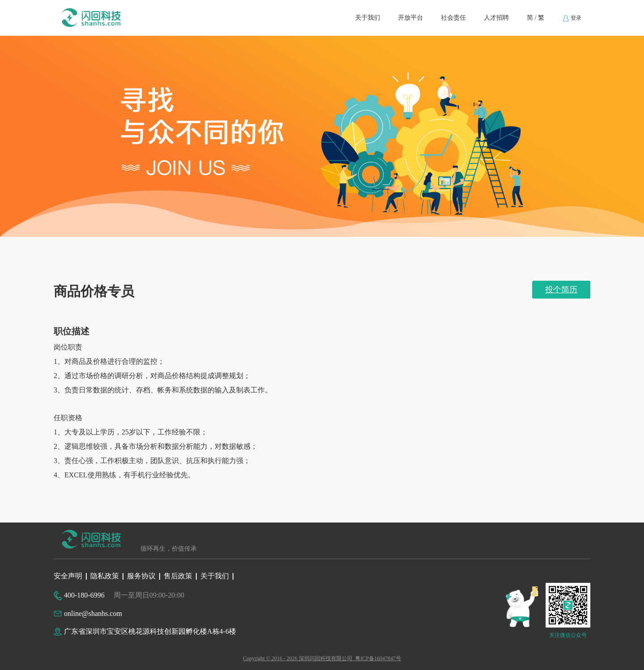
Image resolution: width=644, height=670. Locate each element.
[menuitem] (368, 18)
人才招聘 (496, 18)
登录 (572, 18)
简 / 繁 (536, 18)
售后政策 (178, 576)
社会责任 (453, 18)
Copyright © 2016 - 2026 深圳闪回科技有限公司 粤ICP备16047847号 (322, 658)
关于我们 (368, 18)
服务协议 (141, 576)
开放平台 (411, 18)
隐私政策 (105, 576)
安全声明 (68, 576)
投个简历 (561, 290)
